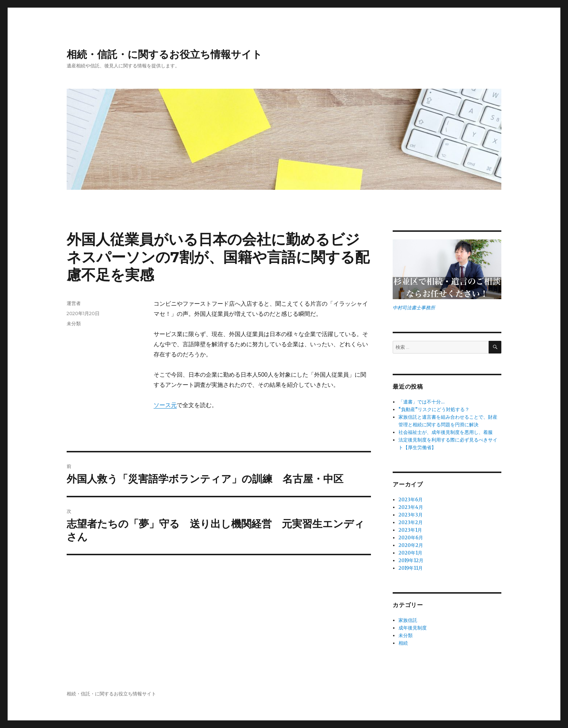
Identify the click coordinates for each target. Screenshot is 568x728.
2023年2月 (411, 522)
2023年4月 (411, 507)
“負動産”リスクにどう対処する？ (434, 409)
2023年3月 (411, 515)
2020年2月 (411, 545)
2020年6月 (411, 538)
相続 (403, 643)
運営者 (74, 303)
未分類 (74, 323)
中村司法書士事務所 (414, 308)
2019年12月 (411, 560)
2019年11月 (411, 568)
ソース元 (165, 405)
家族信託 (408, 620)
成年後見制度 (413, 628)
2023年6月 (411, 500)
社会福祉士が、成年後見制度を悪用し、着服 (446, 432)
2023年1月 (410, 530)
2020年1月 (410, 553)
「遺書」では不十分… (421, 402)
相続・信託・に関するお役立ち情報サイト (164, 54)
